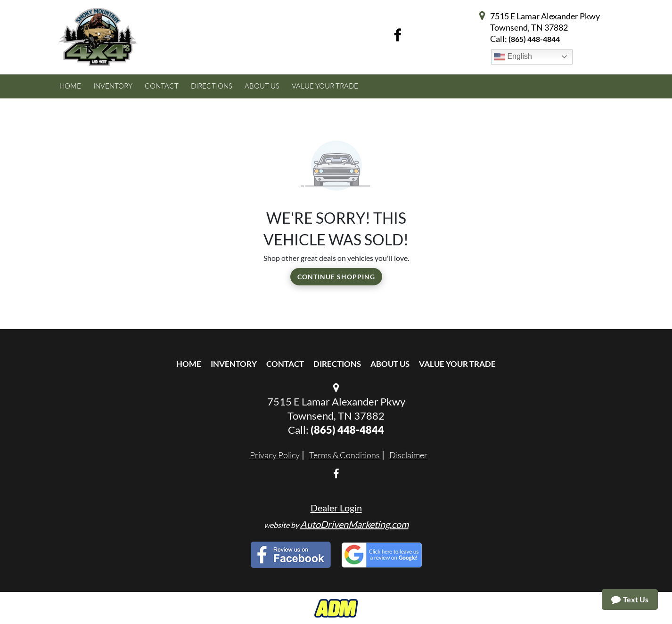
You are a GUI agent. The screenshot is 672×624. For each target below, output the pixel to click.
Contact (285, 364)
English (513, 57)
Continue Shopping (336, 277)
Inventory (234, 364)
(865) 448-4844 (534, 39)
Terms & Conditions (344, 455)
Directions (337, 364)
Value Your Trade (457, 364)
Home (189, 364)
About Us (390, 364)
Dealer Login (336, 508)
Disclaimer (408, 455)
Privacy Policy (275, 455)
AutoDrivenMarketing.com (354, 524)
